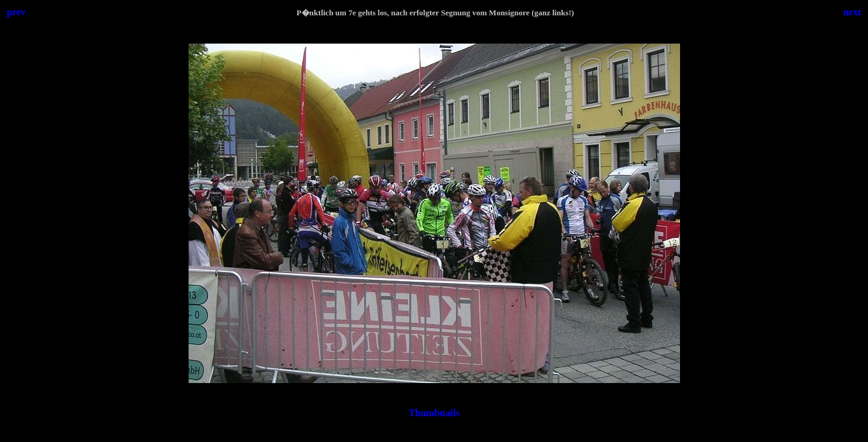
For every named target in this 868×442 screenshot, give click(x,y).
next (852, 12)
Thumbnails (434, 413)
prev (16, 12)
